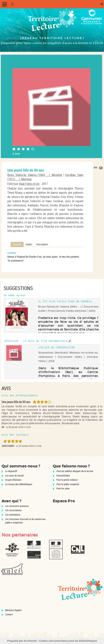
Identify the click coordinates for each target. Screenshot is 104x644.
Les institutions (13, 515)
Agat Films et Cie (29, 184)
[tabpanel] (45, 257)
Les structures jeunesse (17, 506)
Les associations (13, 510)
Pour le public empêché (68, 484)
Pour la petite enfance (67, 480)
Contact (9, 614)
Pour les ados (63, 488)
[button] (102, 4)
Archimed (30, 641)
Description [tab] (42, 244)
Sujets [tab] (29, 244)
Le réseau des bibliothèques (19, 484)
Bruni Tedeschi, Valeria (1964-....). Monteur (35, 175)
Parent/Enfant (63, 475)
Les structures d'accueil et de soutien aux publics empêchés (25, 521)
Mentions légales (13, 610)
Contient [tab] (17, 244)
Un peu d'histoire (13, 480)
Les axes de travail (14, 475)
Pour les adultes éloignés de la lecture (75, 471)
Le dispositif (11, 471)
